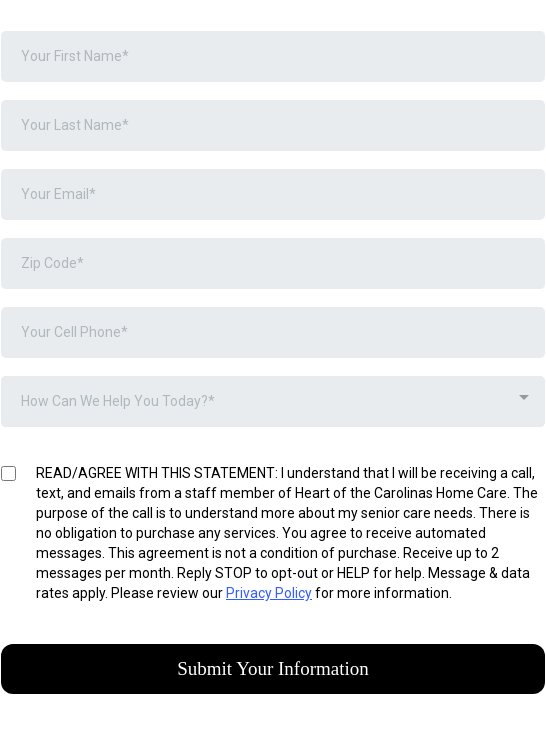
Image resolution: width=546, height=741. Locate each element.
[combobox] (273, 401)
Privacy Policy (269, 593)
